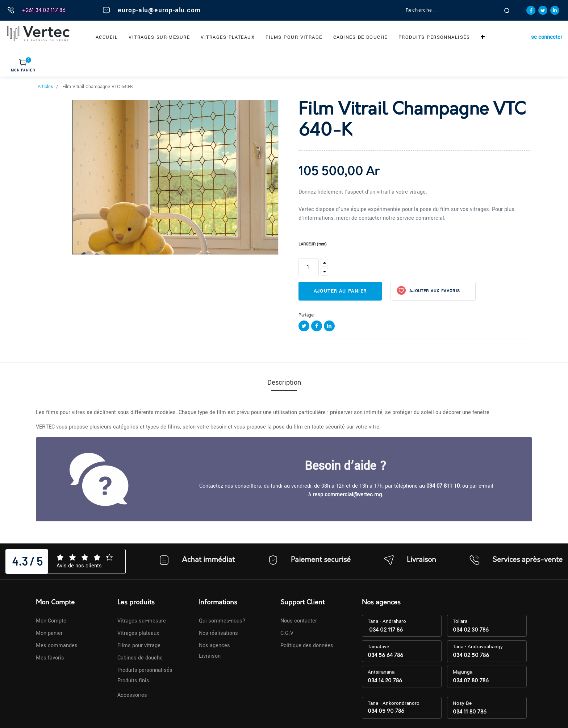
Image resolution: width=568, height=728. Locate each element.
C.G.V (287, 633)
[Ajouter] (324, 263)
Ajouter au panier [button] (340, 291)
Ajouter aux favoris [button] (434, 291)
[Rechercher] (515, 10)
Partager (307, 315)
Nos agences (214, 646)
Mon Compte (51, 621)
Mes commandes (57, 646)
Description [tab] (284, 382)
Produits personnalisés (145, 670)
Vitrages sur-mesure (142, 621)
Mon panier (49, 633)
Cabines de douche (140, 658)
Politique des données (307, 646)
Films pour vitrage (139, 646)
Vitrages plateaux (138, 633)
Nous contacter (299, 621)
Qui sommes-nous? (222, 621)
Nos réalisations (218, 633)
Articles (45, 87)
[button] (483, 37)
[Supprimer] (324, 272)
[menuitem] (107, 37)
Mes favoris (50, 658)
